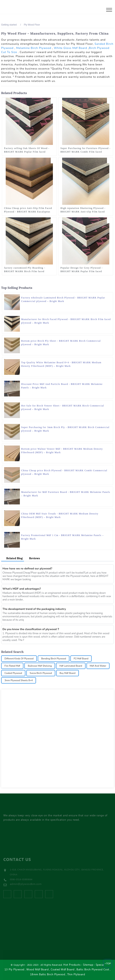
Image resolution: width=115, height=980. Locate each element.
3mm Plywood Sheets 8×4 (19, 680)
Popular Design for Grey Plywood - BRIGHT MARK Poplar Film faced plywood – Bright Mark (82, 270)
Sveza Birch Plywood (41, 673)
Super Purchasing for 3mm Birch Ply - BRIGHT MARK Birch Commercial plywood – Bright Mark (65, 429)
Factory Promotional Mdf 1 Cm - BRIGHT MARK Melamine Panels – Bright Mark (63, 537)
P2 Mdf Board (81, 659)
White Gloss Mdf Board (70, 48)
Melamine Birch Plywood (34, 48)
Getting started (9, 25)
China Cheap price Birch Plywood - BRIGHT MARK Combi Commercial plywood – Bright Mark (64, 472)
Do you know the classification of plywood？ (31, 629)
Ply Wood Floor (32, 25)
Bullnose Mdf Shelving (40, 666)
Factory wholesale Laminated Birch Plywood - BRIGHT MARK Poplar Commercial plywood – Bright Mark (63, 299)
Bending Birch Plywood (53, 659)
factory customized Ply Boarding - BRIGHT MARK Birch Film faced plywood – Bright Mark (25, 270)
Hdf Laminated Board (71, 666)
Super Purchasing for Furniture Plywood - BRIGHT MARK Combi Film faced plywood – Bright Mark (86, 150)
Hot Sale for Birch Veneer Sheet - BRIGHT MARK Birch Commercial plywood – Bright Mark (63, 407)
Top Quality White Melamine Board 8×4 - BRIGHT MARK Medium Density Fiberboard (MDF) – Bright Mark (61, 364)
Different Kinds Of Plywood (19, 659)
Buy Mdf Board (68, 673)
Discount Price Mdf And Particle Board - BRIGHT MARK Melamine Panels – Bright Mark (62, 386)
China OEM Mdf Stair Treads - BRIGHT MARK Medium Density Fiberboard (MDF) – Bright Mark (60, 515)
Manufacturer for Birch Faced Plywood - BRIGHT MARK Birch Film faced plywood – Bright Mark (66, 321)
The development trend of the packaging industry (34, 609)
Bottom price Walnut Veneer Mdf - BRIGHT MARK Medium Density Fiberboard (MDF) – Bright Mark (62, 451)
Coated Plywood (13, 673)
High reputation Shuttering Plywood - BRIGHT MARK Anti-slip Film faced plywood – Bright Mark (83, 210)
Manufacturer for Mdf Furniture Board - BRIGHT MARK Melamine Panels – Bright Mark (66, 494)
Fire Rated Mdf (12, 666)
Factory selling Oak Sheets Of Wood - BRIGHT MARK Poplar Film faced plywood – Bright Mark (27, 150)
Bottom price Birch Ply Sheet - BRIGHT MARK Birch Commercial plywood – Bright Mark (61, 343)
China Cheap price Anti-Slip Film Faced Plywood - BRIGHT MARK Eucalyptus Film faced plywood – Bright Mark (28, 210)
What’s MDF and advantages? (22, 589)
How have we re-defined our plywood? (27, 569)
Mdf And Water (98, 666)
